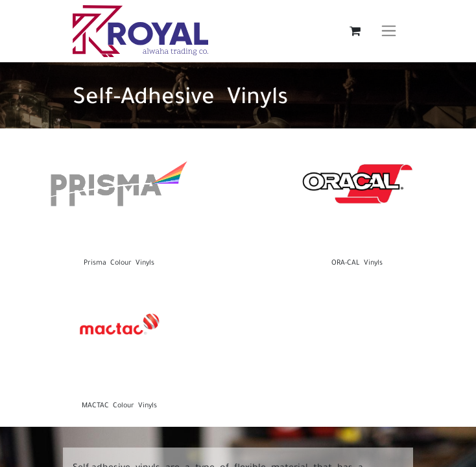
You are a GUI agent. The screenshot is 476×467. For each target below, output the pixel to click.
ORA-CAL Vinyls (357, 261)
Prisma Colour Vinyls (119, 261)
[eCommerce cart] (355, 31)
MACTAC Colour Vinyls (119, 404)
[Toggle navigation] (389, 31)
